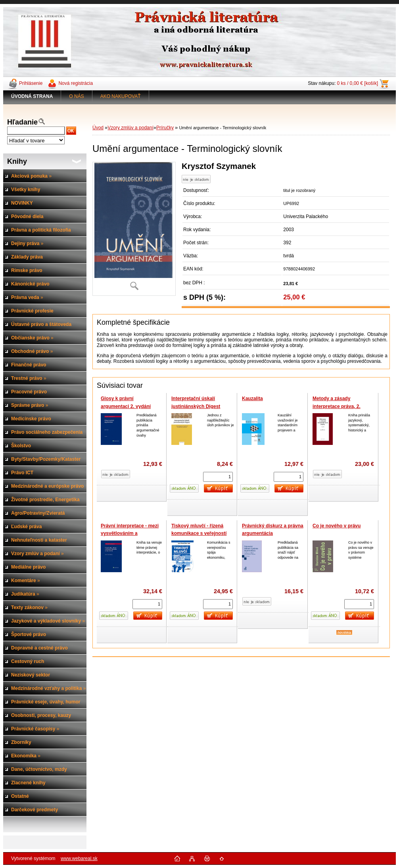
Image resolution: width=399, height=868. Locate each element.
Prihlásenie (31, 83)
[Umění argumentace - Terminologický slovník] (134, 229)
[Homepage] (32, 96)
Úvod (98, 128)
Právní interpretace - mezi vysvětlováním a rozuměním (130, 534)
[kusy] (218, 477)
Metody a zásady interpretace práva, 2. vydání (337, 406)
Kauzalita (252, 399)
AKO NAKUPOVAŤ (121, 96)
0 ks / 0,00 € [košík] (358, 83)
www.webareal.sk (79, 858)
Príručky (165, 128)
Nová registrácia (76, 83)
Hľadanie (22, 122)
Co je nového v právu (337, 526)
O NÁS (76, 96)
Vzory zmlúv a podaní (130, 128)
